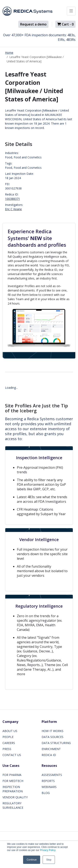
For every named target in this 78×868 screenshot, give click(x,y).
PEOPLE (8, 737)
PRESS (7, 749)
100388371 (12, 199)
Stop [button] (49, 860)
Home (9, 53)
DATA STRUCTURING (56, 743)
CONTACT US (12, 755)
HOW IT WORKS (53, 731)
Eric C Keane (13, 209)
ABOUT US (10, 731)
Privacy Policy (48, 850)
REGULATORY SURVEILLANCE (13, 805)
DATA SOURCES (53, 737)
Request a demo (33, 24)
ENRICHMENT (51, 749)
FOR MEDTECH (13, 781)
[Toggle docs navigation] (71, 11)
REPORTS (48, 781)
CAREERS (9, 743)
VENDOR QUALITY (15, 797)
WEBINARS (49, 787)
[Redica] (27, 11)
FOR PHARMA (12, 775)
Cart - (65, 24)
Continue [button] (32, 860)
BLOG (46, 793)
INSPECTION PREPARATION (13, 789)
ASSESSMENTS (52, 775)
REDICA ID (49, 755)
